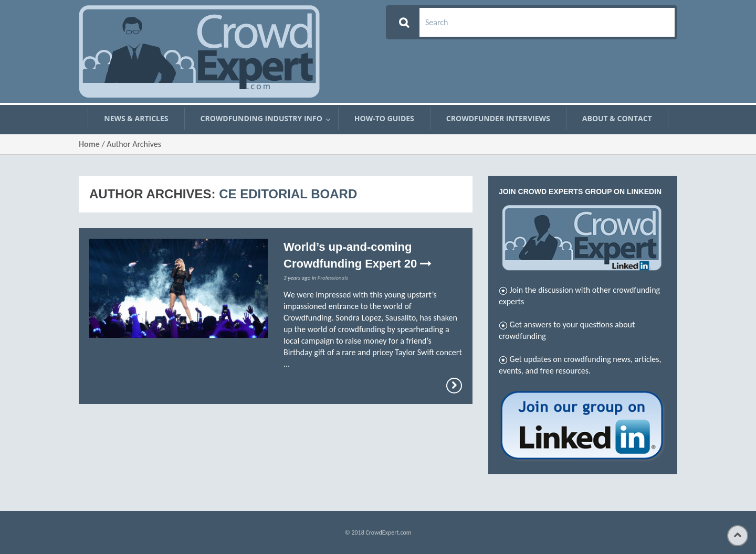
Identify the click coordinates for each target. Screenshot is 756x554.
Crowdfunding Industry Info (261, 119)
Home (89, 144)
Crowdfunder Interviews (498, 119)
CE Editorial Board (288, 194)
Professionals (333, 278)
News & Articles (136, 119)
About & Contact (617, 119)
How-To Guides (384, 119)
